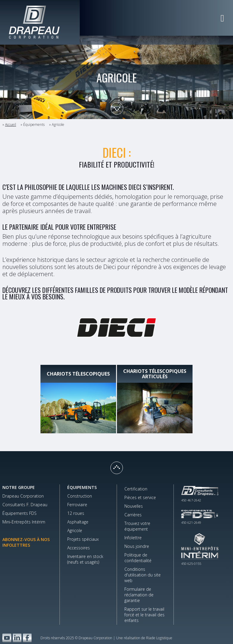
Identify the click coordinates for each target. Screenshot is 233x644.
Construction (80, 496)
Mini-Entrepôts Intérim (24, 522)
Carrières (133, 515)
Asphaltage (78, 522)
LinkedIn (17, 638)
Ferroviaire (77, 505)
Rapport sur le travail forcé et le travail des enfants (144, 615)
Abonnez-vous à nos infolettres (26, 542)
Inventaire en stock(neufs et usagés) (85, 559)
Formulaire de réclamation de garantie (139, 595)
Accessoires (79, 548)
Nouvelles (134, 506)
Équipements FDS (19, 513)
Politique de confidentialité (138, 558)
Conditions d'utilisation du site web (143, 575)
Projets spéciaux (83, 539)
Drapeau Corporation (23, 496)
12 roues (76, 513)
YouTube (7, 638)
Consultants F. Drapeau (25, 505)
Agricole (75, 530)
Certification (136, 489)
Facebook (27, 638)
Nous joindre (137, 546)
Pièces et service (140, 497)
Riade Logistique (159, 638)
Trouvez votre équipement (137, 526)
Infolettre (133, 538)
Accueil (11, 125)
